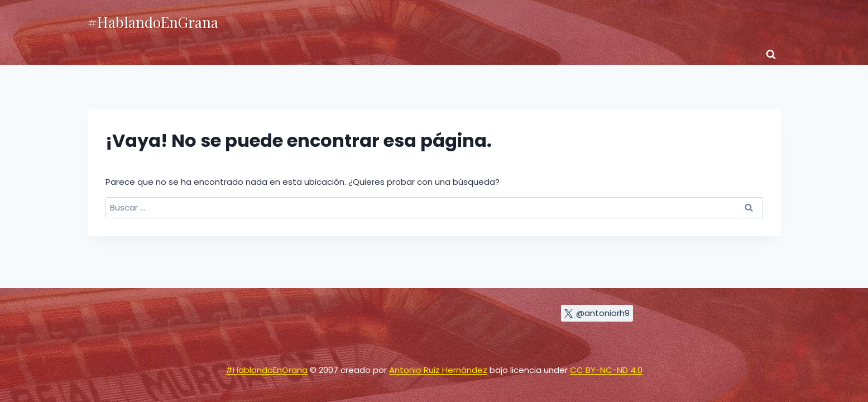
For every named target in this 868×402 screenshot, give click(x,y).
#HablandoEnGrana (267, 370)
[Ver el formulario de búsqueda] (771, 55)
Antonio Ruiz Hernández (438, 370)
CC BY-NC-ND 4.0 (606, 370)
